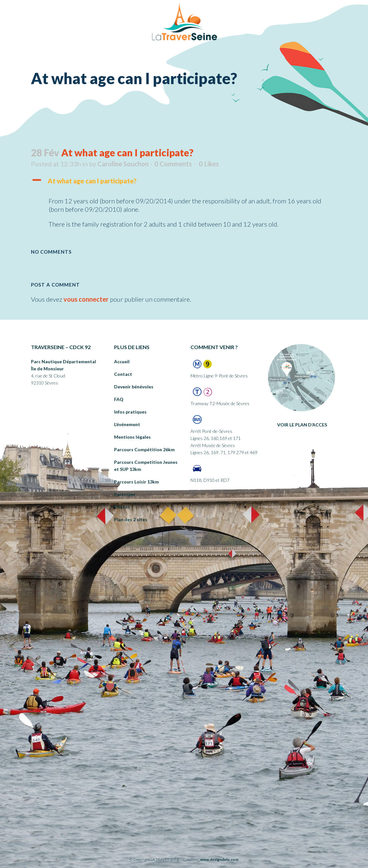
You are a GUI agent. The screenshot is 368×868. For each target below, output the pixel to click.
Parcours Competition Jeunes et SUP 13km (146, 466)
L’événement (127, 424)
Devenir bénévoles (134, 387)
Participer (125, 494)
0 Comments (173, 164)
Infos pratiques (130, 412)
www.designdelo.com (219, 859)
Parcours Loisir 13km (136, 482)
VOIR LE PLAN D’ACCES (302, 425)
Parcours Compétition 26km (144, 449)
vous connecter (86, 299)
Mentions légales (132, 437)
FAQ (119, 399)
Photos (122, 507)
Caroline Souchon (123, 164)
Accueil (122, 361)
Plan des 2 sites (131, 519)
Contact (123, 374)
